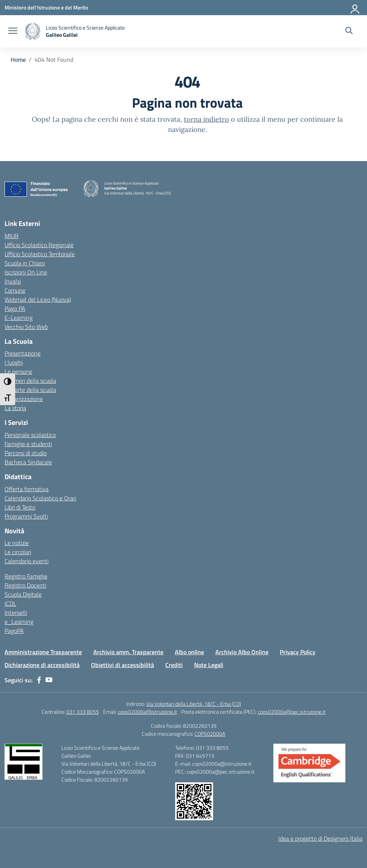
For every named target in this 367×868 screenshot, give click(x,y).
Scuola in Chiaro (25, 263)
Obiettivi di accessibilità (122, 665)
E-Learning (19, 318)
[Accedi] (355, 8)
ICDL (10, 603)
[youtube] (49, 680)
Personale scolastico (30, 435)
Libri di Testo (20, 507)
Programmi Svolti (26, 516)
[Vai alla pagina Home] (18, 60)
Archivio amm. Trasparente (128, 652)
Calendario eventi (27, 561)
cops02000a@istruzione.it (147, 712)
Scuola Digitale (23, 594)
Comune (15, 290)
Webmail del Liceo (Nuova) (38, 299)
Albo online (189, 652)
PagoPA (14, 631)
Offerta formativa (27, 489)
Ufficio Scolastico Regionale (39, 245)
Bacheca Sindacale (28, 462)
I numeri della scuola (30, 381)
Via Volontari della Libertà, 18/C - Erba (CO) (194, 704)
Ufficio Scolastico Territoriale (40, 254)
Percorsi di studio (26, 453)
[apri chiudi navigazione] (13, 31)
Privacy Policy (298, 652)
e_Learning (19, 622)
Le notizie (17, 543)
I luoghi (14, 362)
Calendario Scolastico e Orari (40, 498)
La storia (15, 408)
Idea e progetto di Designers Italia (320, 838)
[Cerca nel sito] (349, 31)
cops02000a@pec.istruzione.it (292, 712)
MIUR (12, 236)
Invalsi (13, 281)
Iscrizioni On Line (26, 272)
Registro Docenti (25, 585)
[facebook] (39, 680)
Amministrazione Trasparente (43, 652)
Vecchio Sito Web (26, 327)
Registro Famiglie (26, 576)
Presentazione (23, 353)
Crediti (174, 665)
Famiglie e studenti (28, 444)
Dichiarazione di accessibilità (42, 665)
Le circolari (18, 552)
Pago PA (15, 309)
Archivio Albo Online (242, 652)
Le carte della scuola (30, 390)
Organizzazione (24, 399)
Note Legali (209, 665)
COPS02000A (210, 734)
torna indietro (206, 119)
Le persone (18, 371)
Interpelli (16, 613)
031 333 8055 (83, 712)
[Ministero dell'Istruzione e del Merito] (46, 7)
